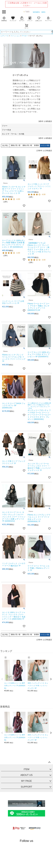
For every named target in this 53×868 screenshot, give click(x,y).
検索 (52, 32)
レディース (5, 36)
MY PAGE (26, 781)
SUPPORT (27, 787)
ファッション (15, 36)
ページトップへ (49, 762)
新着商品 (4, 19)
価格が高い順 (27, 145)
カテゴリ (22, 19)
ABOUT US (27, 775)
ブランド (30, 19)
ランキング (13, 19)
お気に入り (39, 19)
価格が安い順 (16, 145)
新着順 (36, 145)
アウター (25, 36)
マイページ (48, 19)
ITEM (27, 769)
